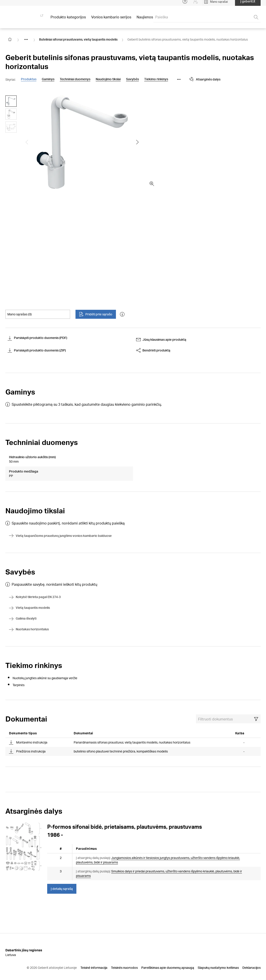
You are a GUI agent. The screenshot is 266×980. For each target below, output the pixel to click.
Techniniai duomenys (75, 79)
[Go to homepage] (10, 39)
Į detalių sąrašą (62, 878)
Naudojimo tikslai (108, 79)
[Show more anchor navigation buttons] (179, 79)
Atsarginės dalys (205, 79)
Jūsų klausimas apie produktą (161, 340)
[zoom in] (152, 184)
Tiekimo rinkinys (156, 79)
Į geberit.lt (248, 4)
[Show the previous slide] (27, 142)
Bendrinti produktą (153, 350)
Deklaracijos (252, 957)
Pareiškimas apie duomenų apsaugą (168, 957)
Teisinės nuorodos (124, 957)
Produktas (29, 79)
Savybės (132, 79)
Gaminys (48, 79)
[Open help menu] (185, 4)
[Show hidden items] (26, 39)
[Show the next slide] (137, 142)
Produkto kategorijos (68, 20)
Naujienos (145, 20)
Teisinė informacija (94, 957)
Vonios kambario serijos (111, 20)
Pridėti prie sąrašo (96, 314)
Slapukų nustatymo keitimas (218, 957)
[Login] (196, 4)
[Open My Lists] (216, 4)
